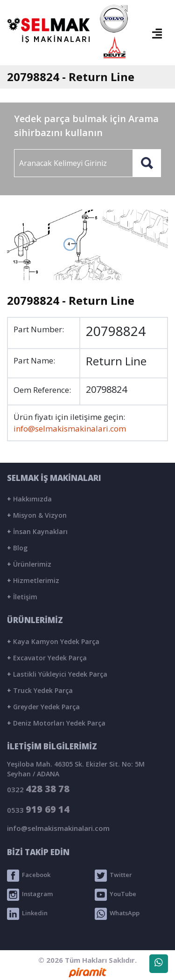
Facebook (29, 876)
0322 (38, 789)
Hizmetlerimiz (33, 580)
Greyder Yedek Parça (43, 707)
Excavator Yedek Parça (47, 658)
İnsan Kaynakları (37, 531)
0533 (38, 809)
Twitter (113, 876)
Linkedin (27, 914)
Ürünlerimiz (29, 564)
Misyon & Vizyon (37, 515)
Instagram (30, 895)
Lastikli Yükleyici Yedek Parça (57, 674)
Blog (17, 548)
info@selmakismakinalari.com (70, 428)
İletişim (22, 597)
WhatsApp (117, 914)
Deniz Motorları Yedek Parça (56, 723)
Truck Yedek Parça (40, 690)
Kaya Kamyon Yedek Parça (53, 641)
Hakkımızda (29, 499)
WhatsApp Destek (159, 966)
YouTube (115, 895)
